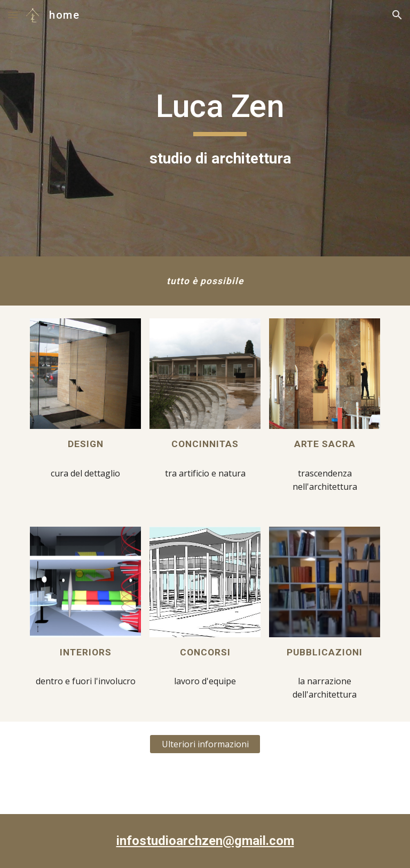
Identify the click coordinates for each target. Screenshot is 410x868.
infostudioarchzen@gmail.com (205, 841)
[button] (13, 15)
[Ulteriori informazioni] (205, 744)
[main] (220, 128)
